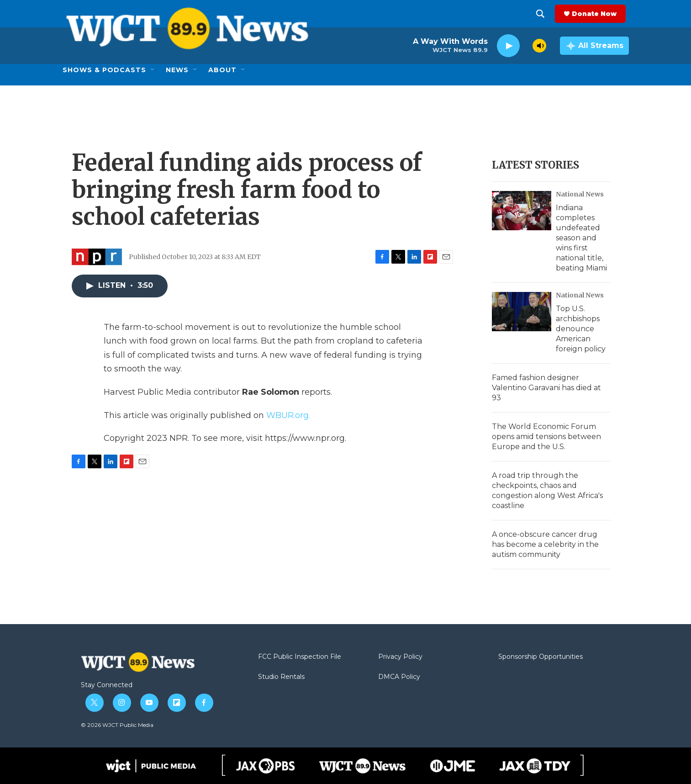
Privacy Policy (400, 657)
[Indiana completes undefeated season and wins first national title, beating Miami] (522, 211)
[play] (508, 46)
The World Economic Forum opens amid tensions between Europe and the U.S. (546, 437)
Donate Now (597, 14)
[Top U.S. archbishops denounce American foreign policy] (522, 312)
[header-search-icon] (543, 14)
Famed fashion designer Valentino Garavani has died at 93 (546, 388)
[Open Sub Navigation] (153, 70)
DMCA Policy (399, 677)
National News (580, 194)
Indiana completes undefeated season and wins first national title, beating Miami (581, 238)
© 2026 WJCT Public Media (117, 725)
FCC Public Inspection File (300, 657)
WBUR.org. (288, 415)
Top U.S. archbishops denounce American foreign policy (581, 329)
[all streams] (594, 46)
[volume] (539, 46)
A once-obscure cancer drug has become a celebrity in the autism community (545, 544)
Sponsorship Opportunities (541, 657)
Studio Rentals (281, 677)
